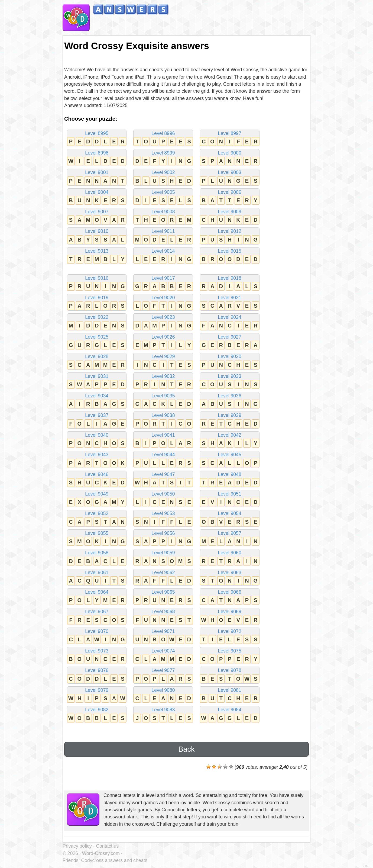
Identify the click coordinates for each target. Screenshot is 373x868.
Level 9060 (229, 558)
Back (186, 749)
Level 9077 (163, 675)
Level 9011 (163, 236)
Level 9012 (229, 236)
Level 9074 (163, 656)
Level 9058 (97, 558)
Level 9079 (97, 695)
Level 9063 (229, 578)
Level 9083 (163, 715)
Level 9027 (229, 342)
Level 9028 (97, 361)
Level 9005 (163, 197)
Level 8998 (97, 158)
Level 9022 (97, 322)
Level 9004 (97, 197)
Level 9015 (229, 256)
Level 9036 (229, 401)
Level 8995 (97, 138)
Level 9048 (229, 479)
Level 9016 (97, 283)
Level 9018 (229, 283)
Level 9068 (163, 617)
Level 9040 (97, 440)
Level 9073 (97, 656)
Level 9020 (163, 303)
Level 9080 (163, 695)
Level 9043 (97, 460)
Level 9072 (229, 636)
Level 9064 (97, 597)
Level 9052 (97, 518)
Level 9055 (97, 538)
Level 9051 (229, 499)
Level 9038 (163, 420)
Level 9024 (229, 322)
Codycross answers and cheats (114, 860)
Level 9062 (163, 578)
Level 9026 (163, 342)
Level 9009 (229, 217)
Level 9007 (97, 217)
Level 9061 (97, 578)
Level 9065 (163, 597)
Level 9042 (229, 440)
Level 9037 (97, 420)
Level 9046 (97, 479)
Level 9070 (97, 636)
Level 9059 (163, 558)
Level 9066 (229, 597)
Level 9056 (163, 538)
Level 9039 (229, 420)
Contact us (107, 846)
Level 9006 (229, 197)
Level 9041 (163, 440)
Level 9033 (229, 381)
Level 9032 (163, 381)
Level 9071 (163, 636)
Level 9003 (229, 177)
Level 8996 (163, 138)
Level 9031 (97, 381)
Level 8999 (163, 158)
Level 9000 (229, 158)
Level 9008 (163, 217)
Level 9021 (229, 303)
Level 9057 (229, 538)
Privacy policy (77, 846)
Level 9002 (163, 177)
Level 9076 (97, 675)
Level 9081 (229, 695)
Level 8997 (229, 138)
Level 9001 (97, 177)
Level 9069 (229, 617)
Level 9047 (163, 479)
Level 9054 (229, 518)
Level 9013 (97, 256)
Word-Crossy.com (101, 853)
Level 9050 (163, 499)
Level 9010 (97, 236)
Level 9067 (97, 617)
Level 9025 (97, 342)
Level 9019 (97, 303)
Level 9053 (163, 518)
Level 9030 (229, 361)
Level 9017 (163, 283)
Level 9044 (163, 460)
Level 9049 (97, 499)
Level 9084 (229, 715)
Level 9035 (163, 401)
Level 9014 (163, 256)
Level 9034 (97, 401)
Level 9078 (229, 675)
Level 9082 (97, 715)
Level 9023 (163, 322)
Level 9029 (163, 361)
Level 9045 (229, 460)
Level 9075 (229, 656)
